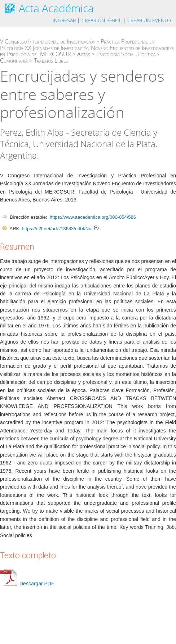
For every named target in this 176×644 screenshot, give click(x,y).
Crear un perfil (102, 20)
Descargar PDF (27, 584)
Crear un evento (149, 20)
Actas (84, 54)
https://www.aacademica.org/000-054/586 (93, 217)
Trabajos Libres (51, 60)
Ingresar (64, 20)
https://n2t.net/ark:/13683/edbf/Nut (57, 229)
